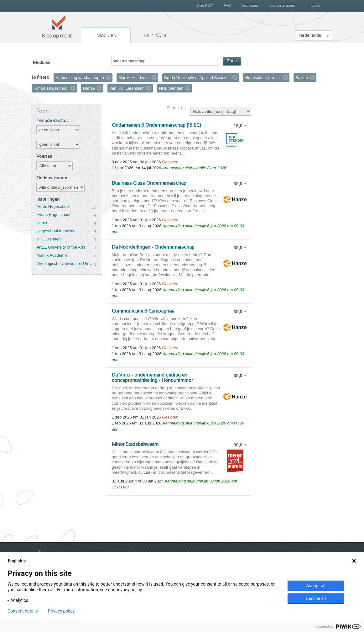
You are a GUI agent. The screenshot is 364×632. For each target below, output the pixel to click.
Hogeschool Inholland (56, 231)
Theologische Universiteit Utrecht (65, 263)
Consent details (23, 611)
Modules (106, 35)
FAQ (227, 5)
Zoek (232, 61)
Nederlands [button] (310, 35)
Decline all (316, 598)
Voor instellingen (282, 5)
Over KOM (205, 5)
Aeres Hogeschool (53, 206)
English (18, 561)
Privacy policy (61, 611)
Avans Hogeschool (53, 215)
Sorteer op (176, 108)
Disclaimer (250, 5)
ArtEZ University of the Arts (61, 247)
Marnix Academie (52, 255)
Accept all (316, 586)
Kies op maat (57, 27)
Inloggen (315, 5)
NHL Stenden (48, 239)
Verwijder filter (108, 77)
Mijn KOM (155, 35)
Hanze (42, 223)
